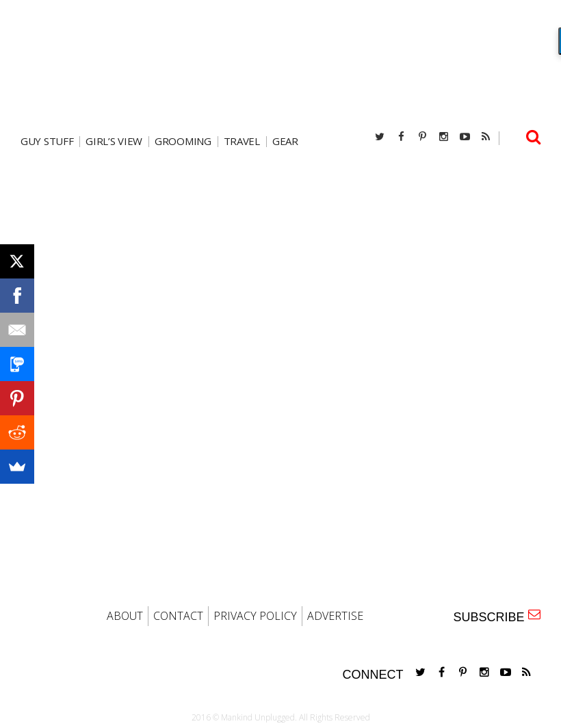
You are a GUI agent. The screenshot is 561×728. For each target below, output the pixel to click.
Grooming (183, 141)
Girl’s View (114, 141)
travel (242, 141)
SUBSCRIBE (496, 616)
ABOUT (125, 616)
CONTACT (178, 616)
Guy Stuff (47, 141)
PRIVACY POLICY (255, 616)
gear (285, 141)
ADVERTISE (335, 616)
